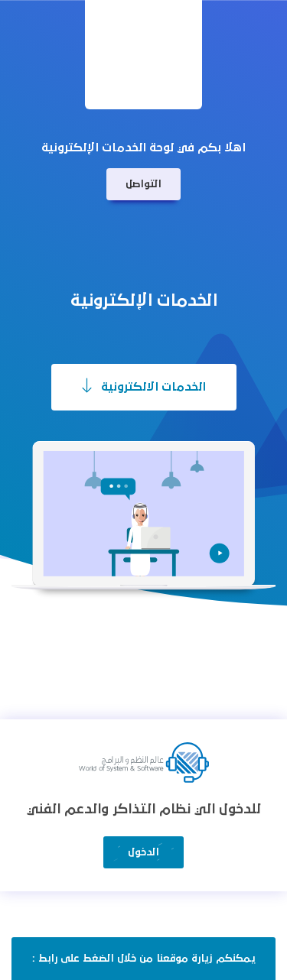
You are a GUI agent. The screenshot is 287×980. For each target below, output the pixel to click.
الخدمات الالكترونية (144, 385)
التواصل (143, 184)
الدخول (143, 852)
